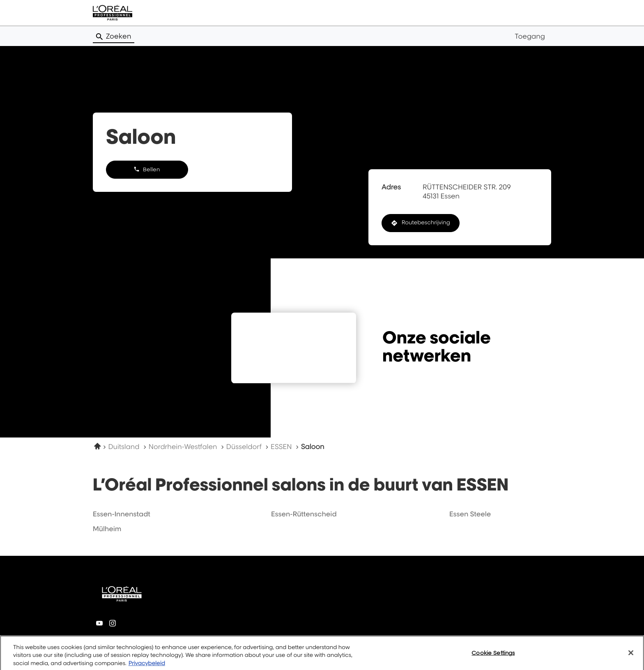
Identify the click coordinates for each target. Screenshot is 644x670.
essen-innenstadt (122, 514)
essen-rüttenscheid (304, 514)
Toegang (530, 36)
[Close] (631, 657)
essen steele (470, 514)
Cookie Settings (493, 657)
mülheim (107, 529)
